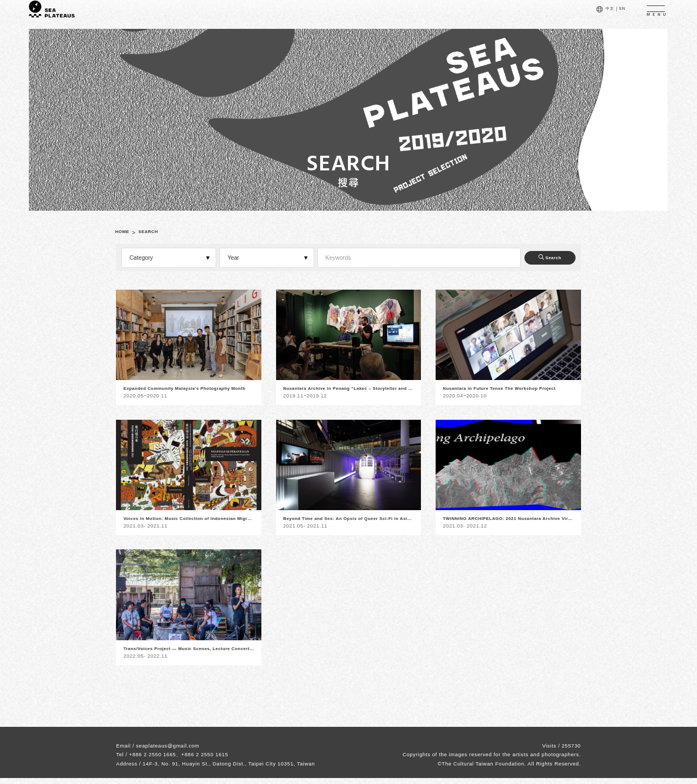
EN (618, 14)
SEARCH (159, 232)
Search (541, 258)
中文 (601, 14)
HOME (126, 232)
